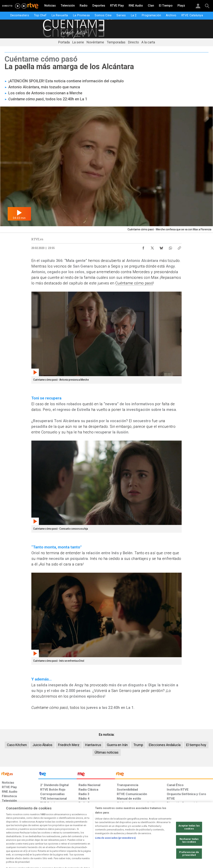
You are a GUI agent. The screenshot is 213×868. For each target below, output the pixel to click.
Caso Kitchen (17, 745)
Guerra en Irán (117, 745)
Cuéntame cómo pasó (134, 283)
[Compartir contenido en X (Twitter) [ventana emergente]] (152, 247)
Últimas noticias (107, 752)
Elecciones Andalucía (165, 745)
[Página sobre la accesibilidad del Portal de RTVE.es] (128, 839)
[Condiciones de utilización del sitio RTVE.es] (8, 839)
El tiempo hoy (196, 745)
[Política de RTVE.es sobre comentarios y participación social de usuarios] (196, 839)
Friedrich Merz (69, 745)
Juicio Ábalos (42, 745)
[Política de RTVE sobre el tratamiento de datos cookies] (68, 839)
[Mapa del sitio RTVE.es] (150, 839)
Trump (138, 745)
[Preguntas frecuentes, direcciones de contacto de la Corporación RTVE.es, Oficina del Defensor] (168, 839)
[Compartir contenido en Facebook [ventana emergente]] (143, 247)
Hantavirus (93, 745)
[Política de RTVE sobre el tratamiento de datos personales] (35, 839)
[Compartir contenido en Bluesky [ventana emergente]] (161, 247)
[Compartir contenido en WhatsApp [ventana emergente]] (170, 247)
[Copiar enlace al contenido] (179, 247)
